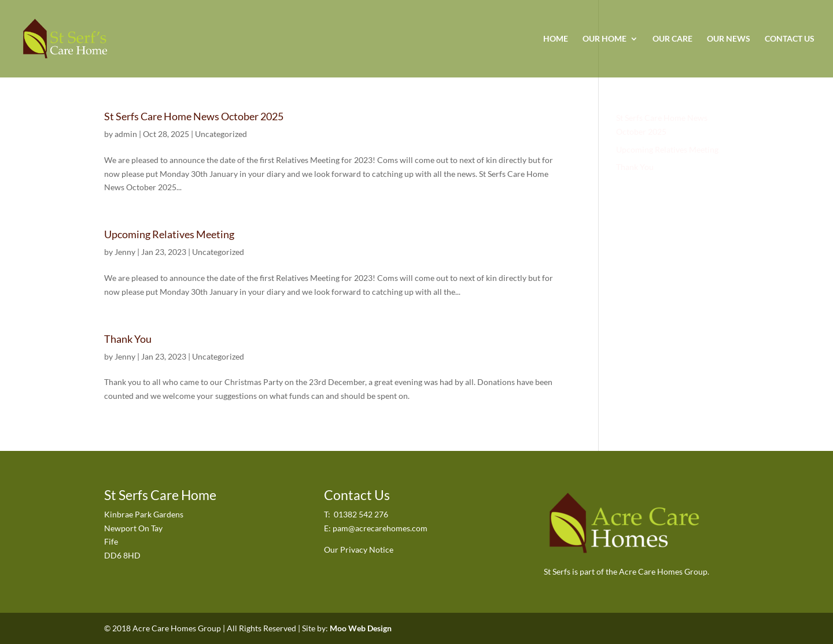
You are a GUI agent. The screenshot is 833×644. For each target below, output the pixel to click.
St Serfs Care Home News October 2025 (194, 116)
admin (126, 134)
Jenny (125, 252)
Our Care (672, 39)
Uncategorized (221, 134)
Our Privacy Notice (359, 549)
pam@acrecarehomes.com (380, 528)
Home (556, 39)
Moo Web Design (361, 628)
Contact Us (790, 39)
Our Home (605, 39)
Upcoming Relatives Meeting (169, 234)
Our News (729, 39)
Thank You (128, 339)
